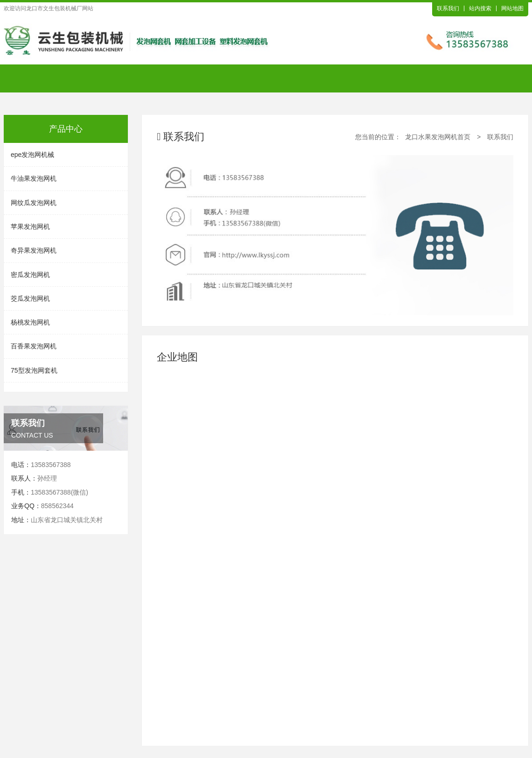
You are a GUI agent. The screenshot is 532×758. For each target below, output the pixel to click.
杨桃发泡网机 (30, 322)
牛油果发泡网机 (34, 178)
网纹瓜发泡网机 (34, 203)
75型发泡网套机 (34, 370)
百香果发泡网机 (34, 346)
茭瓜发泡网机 (30, 298)
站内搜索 (480, 8)
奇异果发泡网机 (34, 250)
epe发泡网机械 (32, 155)
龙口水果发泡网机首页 (438, 137)
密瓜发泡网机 (30, 275)
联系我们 (448, 8)
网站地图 (512, 8)
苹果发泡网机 (30, 227)
